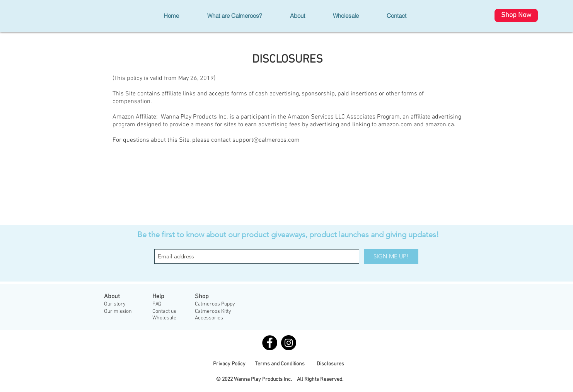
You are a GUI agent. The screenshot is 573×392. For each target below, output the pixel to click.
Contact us (164, 311)
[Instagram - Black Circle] (289, 343)
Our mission (118, 311)
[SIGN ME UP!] (391, 256)
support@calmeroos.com (266, 140)
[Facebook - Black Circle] (270, 343)
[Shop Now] (516, 15)
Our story (115, 304)
